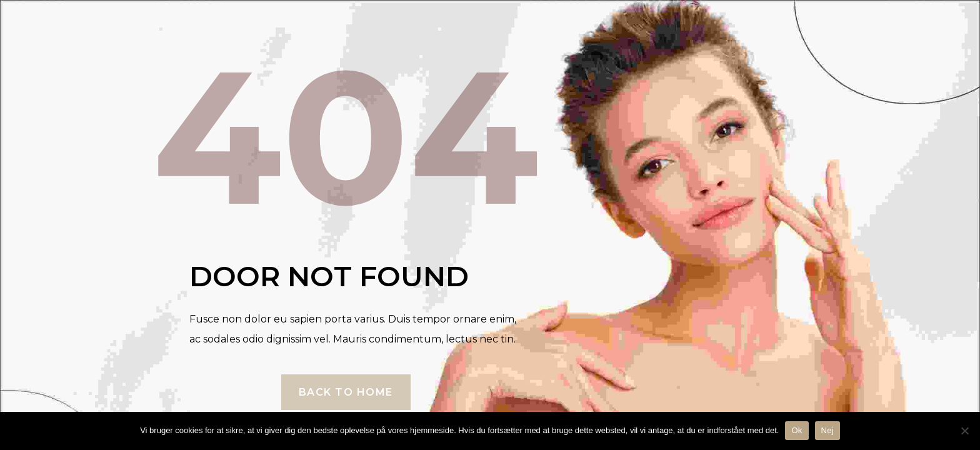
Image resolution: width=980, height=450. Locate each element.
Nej (827, 430)
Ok (797, 430)
